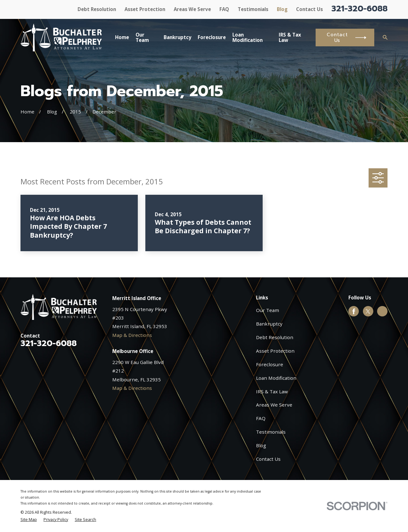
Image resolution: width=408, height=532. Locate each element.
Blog (282, 9)
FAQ (224, 9)
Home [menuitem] (122, 37)
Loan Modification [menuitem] (248, 37)
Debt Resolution (97, 9)
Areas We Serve (192, 9)
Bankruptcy (269, 324)
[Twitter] (368, 311)
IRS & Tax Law (272, 391)
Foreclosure (270, 364)
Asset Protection (145, 9)
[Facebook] (354, 311)
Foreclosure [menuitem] (212, 37)
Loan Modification (276, 378)
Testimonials (253, 9)
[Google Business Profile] (382, 311)
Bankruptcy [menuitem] (178, 37)
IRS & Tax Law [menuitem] (290, 37)
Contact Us (309, 9)
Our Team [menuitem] (142, 37)
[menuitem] (29, 520)
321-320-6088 (359, 9)
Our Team (268, 310)
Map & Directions (132, 335)
